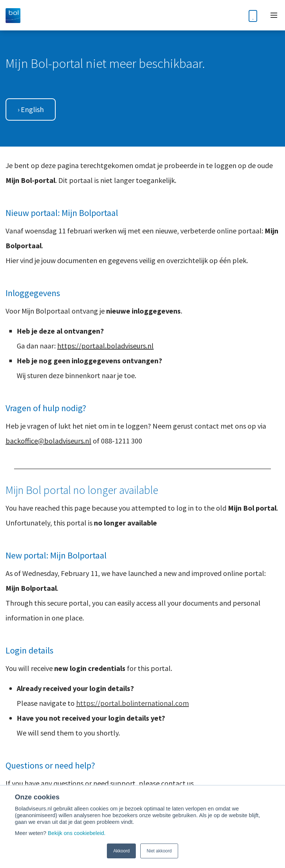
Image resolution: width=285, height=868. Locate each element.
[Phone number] (253, 15)
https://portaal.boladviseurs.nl (105, 346)
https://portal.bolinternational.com (132, 703)
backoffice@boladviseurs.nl (48, 441)
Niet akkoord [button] (159, 851)
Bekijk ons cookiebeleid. (77, 833)
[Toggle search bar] (235, 15)
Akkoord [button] (121, 851)
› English (31, 109)
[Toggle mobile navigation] (274, 15)
